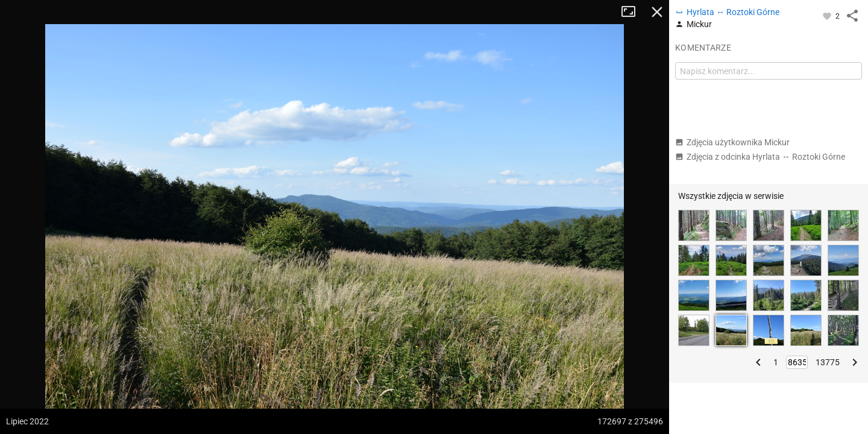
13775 (828, 362)
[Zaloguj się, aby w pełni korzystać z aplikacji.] (828, 16)
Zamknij (657, 12)
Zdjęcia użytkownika (732, 142)
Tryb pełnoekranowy (633, 12)
